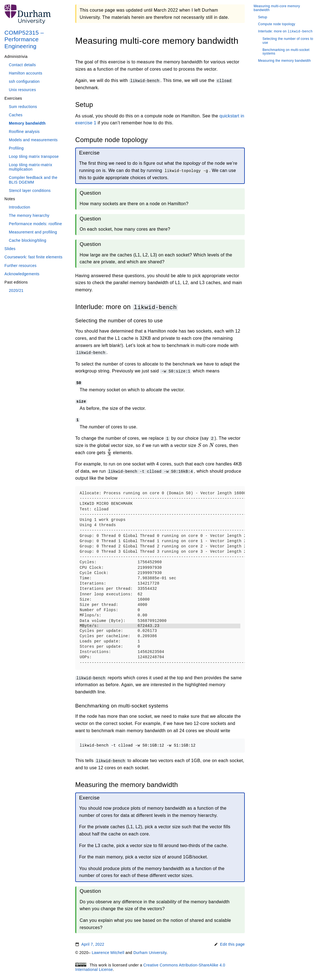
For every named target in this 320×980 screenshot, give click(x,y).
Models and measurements (33, 140)
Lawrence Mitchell (108, 952)
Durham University (150, 952)
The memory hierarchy (29, 215)
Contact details (22, 65)
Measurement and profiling (33, 232)
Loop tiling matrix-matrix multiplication (31, 167)
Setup (263, 17)
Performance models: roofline (35, 224)
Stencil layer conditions (30, 191)
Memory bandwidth (27, 123)
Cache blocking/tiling (28, 240)
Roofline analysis (24, 132)
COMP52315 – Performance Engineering (24, 39)
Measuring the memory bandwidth (284, 61)
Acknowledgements (22, 274)
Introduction (19, 207)
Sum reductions (23, 107)
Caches (16, 115)
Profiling (16, 148)
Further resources (20, 266)
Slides (10, 249)
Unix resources (22, 90)
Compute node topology (277, 24)
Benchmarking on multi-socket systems (286, 52)
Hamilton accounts (26, 73)
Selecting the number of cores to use (288, 41)
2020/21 (16, 290)
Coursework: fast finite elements (33, 257)
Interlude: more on (285, 32)
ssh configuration (24, 81)
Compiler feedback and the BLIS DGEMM (33, 180)
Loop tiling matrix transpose (34, 156)
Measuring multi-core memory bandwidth (277, 8)
